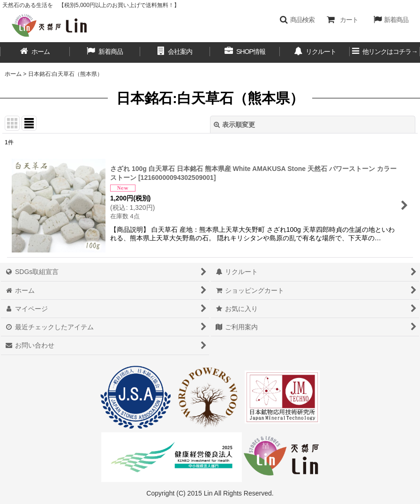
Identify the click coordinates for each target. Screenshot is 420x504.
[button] (297, 20)
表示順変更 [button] (234, 125)
